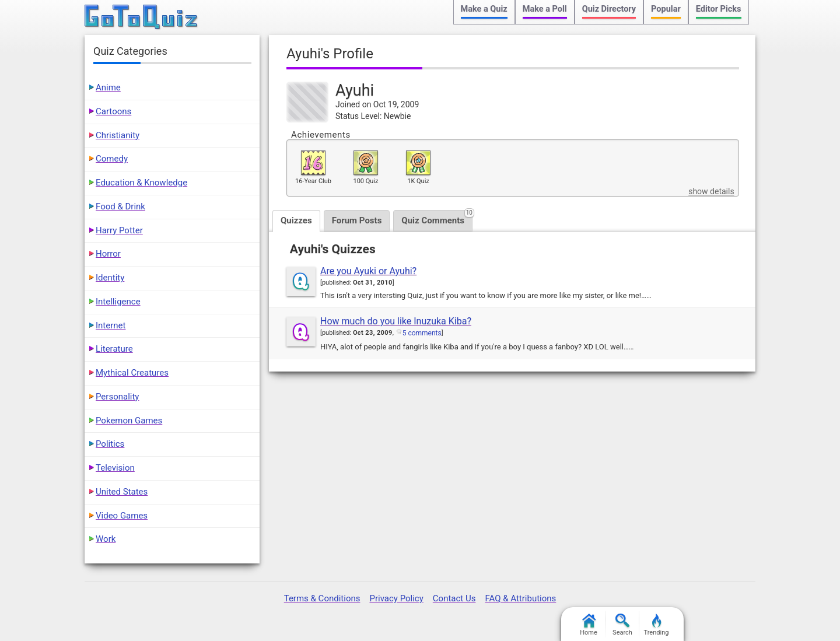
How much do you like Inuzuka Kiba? (396, 321)
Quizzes (296, 220)
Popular (666, 9)
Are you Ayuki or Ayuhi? (368, 271)
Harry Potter (119, 230)
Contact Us (454, 598)
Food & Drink (120, 206)
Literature (114, 349)
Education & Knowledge (141, 183)
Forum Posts (357, 220)
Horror (108, 254)
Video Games (122, 516)
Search (622, 625)
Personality (117, 397)
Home (589, 625)
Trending (657, 625)
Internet (111, 325)
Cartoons (113, 111)
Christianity (118, 135)
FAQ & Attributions (520, 598)
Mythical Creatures (132, 373)
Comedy (112, 159)
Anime (108, 87)
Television (115, 468)
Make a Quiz (484, 9)
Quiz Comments (437, 218)
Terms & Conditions (322, 598)
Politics (110, 444)
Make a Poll (545, 9)
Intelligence (118, 302)
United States (122, 492)
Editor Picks (719, 9)
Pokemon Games (129, 421)
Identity (110, 278)
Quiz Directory (609, 9)
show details (711, 191)
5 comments (422, 333)
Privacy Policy (396, 598)
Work (106, 539)
